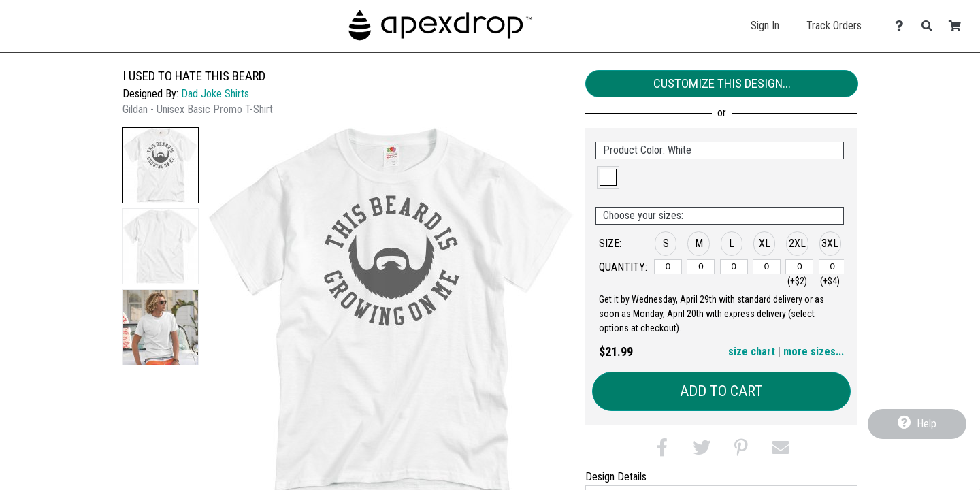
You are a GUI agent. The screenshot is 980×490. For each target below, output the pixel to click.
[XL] (767, 267)
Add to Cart (721, 391)
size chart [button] (752, 352)
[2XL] (799, 267)
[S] (668, 267)
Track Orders (834, 26)
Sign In (765, 26)
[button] (161, 165)
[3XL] (833, 267)
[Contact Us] (903, 26)
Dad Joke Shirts (215, 94)
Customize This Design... (722, 83)
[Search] (931, 26)
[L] (734, 267)
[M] (701, 267)
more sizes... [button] (814, 352)
